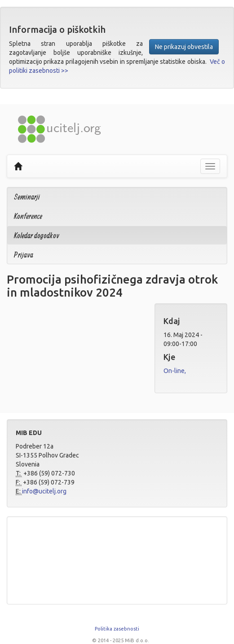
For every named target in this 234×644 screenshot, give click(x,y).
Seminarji (27, 197)
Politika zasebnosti (117, 629)
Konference (28, 216)
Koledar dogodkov (37, 235)
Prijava (24, 255)
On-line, (175, 371)
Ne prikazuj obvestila (184, 47)
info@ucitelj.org (44, 491)
